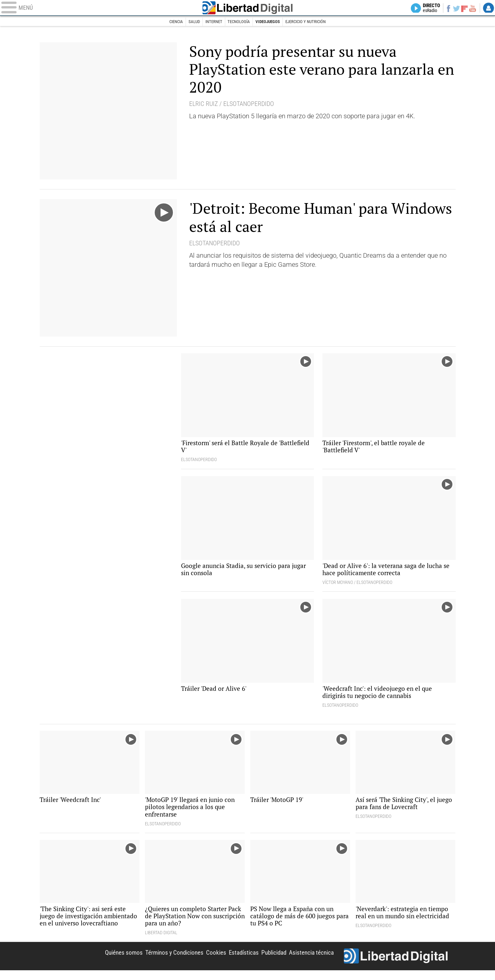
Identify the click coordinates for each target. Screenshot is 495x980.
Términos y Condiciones (165, 961)
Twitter (454, 8)
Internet (211, 22)
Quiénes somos (112, 961)
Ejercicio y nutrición (311, 22)
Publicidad (270, 961)
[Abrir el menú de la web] (98, 8)
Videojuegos (269, 22)
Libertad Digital (248, 8)
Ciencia (170, 22)
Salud (190, 22)
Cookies (208, 961)
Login (488, 8)
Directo (426, 8)
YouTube (471, 8)
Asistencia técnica (310, 961)
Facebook (445, 8)
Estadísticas (237, 961)
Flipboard (463, 8)
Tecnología (238, 22)
